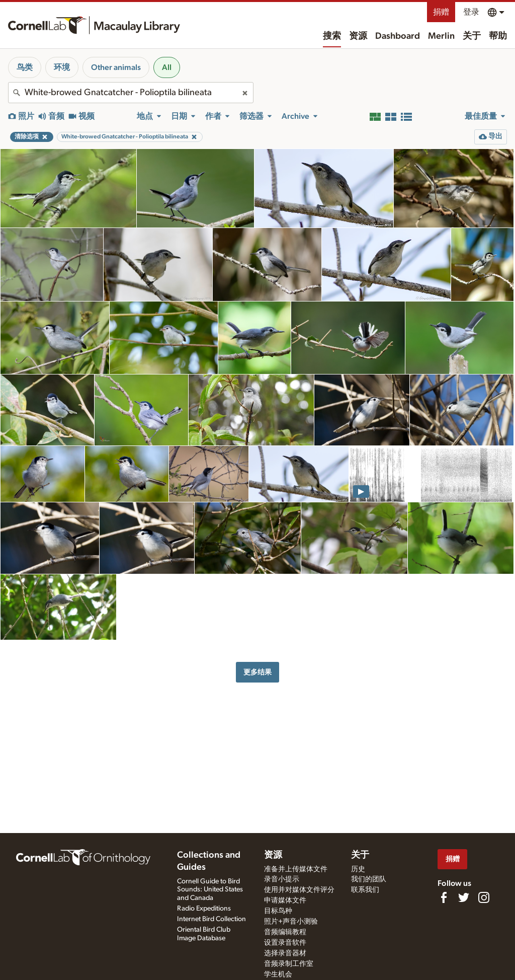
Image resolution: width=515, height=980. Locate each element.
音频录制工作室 (289, 964)
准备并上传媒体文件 (296, 869)
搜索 (332, 36)
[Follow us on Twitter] (464, 897)
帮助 (498, 36)
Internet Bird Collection (211, 919)
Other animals (116, 67)
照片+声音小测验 (291, 922)
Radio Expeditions (204, 909)
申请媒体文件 (285, 900)
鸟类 (25, 67)
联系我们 (365, 890)
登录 (471, 12)
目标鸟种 (278, 911)
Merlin (441, 36)
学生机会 (278, 974)
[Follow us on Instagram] (484, 897)
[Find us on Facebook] (444, 897)
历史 (358, 869)
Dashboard (398, 36)
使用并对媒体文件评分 (299, 890)
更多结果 (257, 672)
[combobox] (131, 93)
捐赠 (441, 12)
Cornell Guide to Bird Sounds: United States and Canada (210, 890)
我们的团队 (369, 879)
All (167, 67)
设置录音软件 (285, 943)
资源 (358, 36)
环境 (62, 67)
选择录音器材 (285, 953)
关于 (472, 36)
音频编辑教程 (285, 932)
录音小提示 (282, 879)
